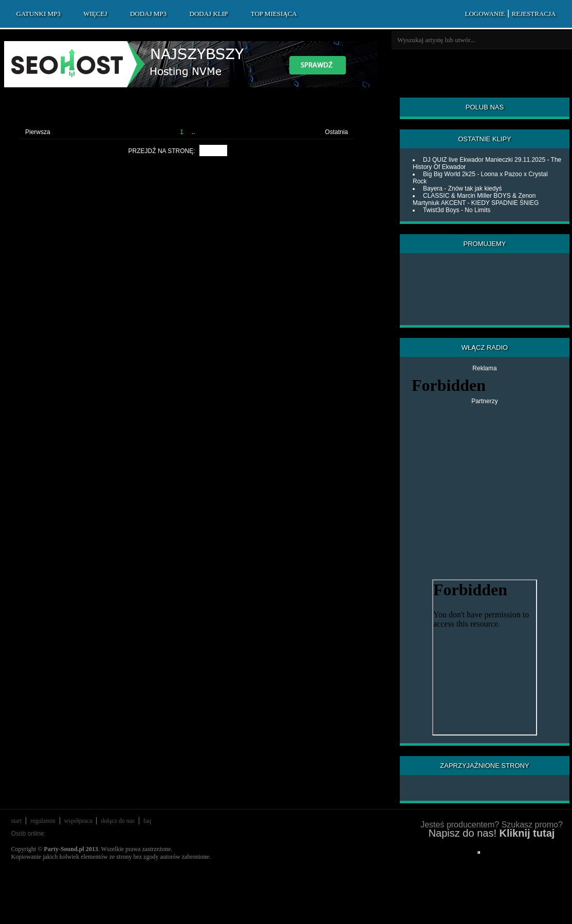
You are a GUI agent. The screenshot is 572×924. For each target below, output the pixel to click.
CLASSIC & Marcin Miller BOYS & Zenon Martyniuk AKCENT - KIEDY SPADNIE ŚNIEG (476, 199)
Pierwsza (38, 132)
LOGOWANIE (485, 14)
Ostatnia (336, 132)
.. (193, 132)
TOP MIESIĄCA (274, 14)
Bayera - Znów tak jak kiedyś (462, 188)
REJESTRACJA (534, 14)
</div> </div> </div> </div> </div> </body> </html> (479, 852)
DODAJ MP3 (148, 14)
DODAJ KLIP (209, 14)
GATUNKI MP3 (39, 14)
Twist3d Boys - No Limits (457, 210)
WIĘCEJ (95, 14)
